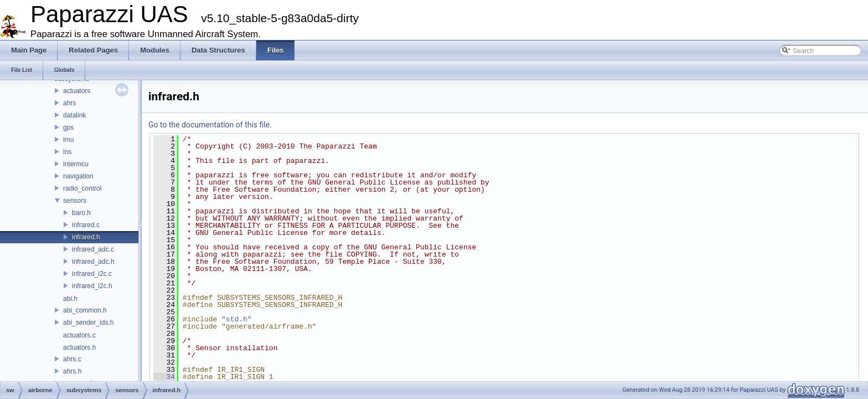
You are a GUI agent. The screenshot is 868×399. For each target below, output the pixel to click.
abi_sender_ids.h (88, 323)
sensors (75, 201)
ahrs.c (72, 359)
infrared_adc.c (93, 249)
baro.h (81, 213)
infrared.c (86, 225)
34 (164, 377)
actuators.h (79, 347)
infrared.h (86, 237)
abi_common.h (85, 310)
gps (68, 127)
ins (67, 152)
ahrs (69, 103)
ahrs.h (72, 371)
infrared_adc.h (93, 262)
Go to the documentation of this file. (210, 125)
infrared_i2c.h (92, 286)
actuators (77, 91)
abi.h (70, 299)
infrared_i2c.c (92, 274)
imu (68, 140)
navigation (78, 176)
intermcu (76, 164)
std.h (237, 319)
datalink (74, 115)
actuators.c (79, 335)
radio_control (82, 188)
